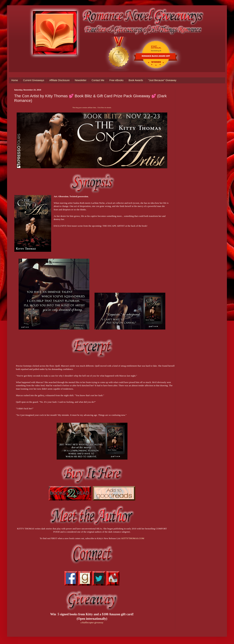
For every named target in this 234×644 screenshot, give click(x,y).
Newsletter (81, 80)
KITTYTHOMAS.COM (133, 538)
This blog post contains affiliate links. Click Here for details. (92, 108)
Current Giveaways (34, 80)
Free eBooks (116, 80)
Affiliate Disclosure (59, 80)
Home (15, 80)
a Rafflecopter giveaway (92, 622)
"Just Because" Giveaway (162, 80)
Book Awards (136, 80)
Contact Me (98, 80)
